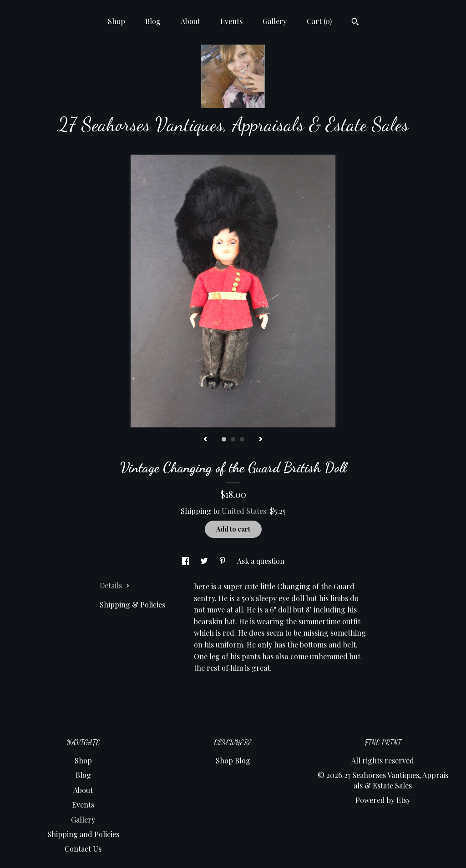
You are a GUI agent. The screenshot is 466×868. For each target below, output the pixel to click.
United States (244, 511)
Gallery (275, 21)
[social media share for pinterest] (223, 561)
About (190, 21)
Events (231, 21)
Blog (153, 21)
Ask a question (261, 561)
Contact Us (83, 849)
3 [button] (242, 439)
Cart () (319, 21)
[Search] (355, 23)
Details (115, 585)
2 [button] (233, 439)
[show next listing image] (261, 440)
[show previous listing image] (205, 440)
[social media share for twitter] (205, 561)
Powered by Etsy (383, 800)
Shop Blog (233, 760)
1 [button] (224, 439)
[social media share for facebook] (187, 561)
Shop (116, 21)
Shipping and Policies (83, 834)
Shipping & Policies (132, 605)
